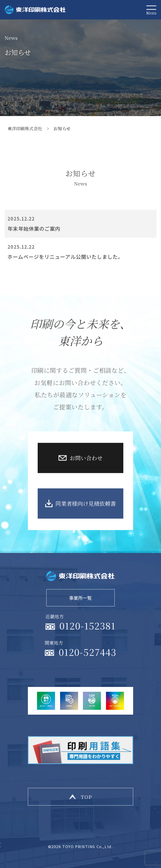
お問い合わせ (86, 474)
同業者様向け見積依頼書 (86, 519)
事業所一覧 (80, 598)
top (87, 797)
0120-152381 (87, 625)
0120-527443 (88, 652)
